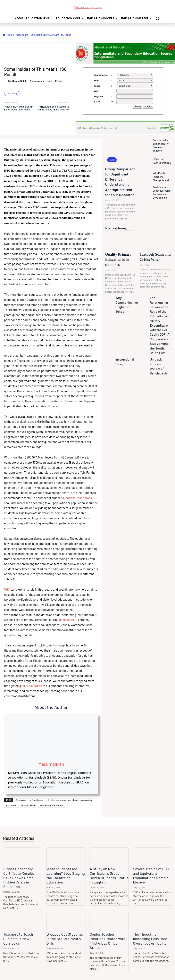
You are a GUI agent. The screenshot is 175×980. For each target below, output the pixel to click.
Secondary (22, 35)
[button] (157, 18)
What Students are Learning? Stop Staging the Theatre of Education (65, 873)
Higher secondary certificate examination (71, 800)
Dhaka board (66, 620)
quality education (31, 686)
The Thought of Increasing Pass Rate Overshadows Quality (152, 933)
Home (11, 35)
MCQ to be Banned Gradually (161, 161)
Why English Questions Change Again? (161, 176)
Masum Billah (19, 81)
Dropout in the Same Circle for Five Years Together (162, 145)
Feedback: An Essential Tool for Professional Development (161, 192)
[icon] (4, 35)
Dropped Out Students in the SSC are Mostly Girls (65, 931)
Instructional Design (124, 303)
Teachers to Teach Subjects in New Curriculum (17, 933)
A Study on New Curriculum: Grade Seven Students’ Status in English (108, 875)
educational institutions (76, 498)
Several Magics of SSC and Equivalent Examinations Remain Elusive (149, 875)
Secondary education (51, 806)
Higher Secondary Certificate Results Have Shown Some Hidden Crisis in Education (21, 875)
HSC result (11, 806)
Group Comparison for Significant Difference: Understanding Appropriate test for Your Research (121, 176)
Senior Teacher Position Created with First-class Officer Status (108, 933)
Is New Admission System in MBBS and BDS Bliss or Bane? (54, 108)
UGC (7, 589)
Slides (111, 160)
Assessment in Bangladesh (30, 800)
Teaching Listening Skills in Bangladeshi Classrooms (19, 108)
